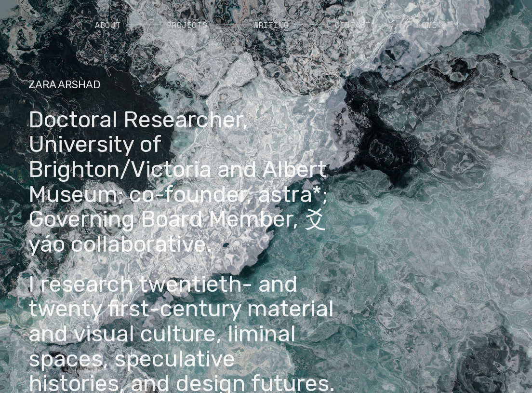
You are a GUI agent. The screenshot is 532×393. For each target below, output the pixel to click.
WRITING (271, 25)
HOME (426, 25)
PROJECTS (187, 25)
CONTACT (353, 25)
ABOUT (108, 25)
